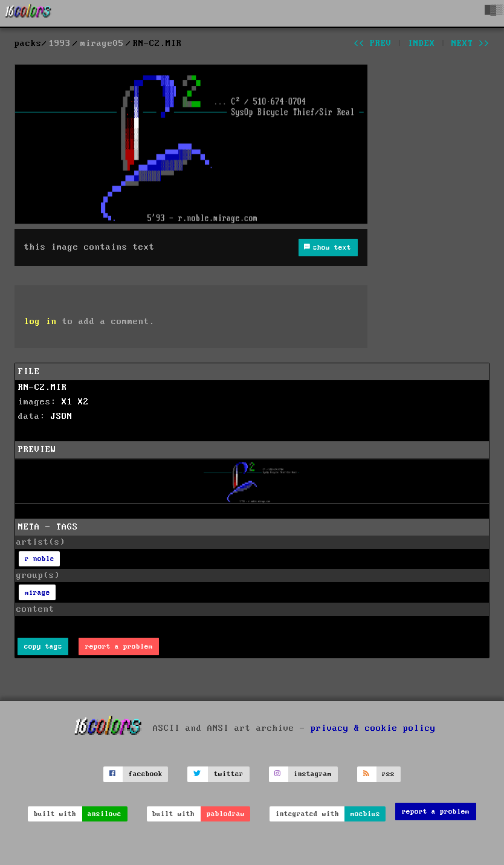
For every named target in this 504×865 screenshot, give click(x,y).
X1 (67, 402)
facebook (146, 774)
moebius (365, 814)
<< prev (373, 44)
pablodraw (226, 814)
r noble (40, 559)
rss (388, 774)
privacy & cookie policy (373, 728)
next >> (470, 44)
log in (40, 322)
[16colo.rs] (28, 13)
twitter (229, 774)
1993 (60, 44)
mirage (37, 593)
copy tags (43, 646)
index (422, 44)
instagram (313, 774)
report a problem (119, 646)
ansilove (105, 814)
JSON (62, 416)
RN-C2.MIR (43, 387)
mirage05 (102, 44)
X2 (83, 402)
